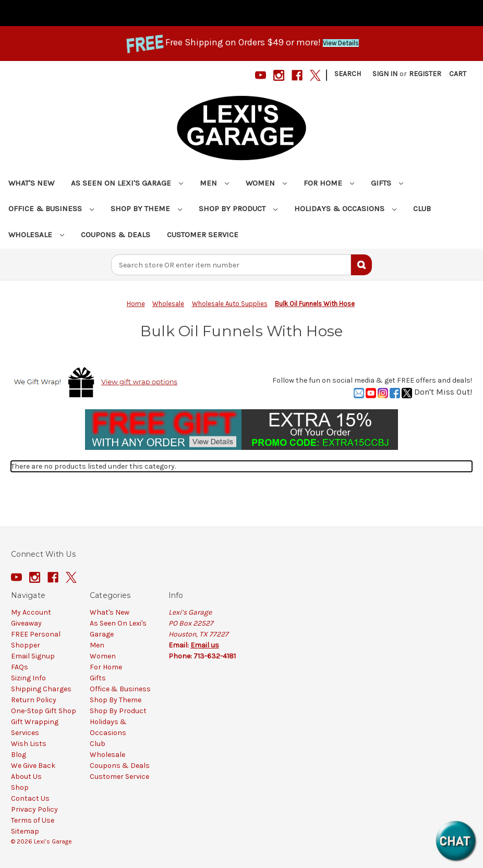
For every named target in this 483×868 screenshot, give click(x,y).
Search (348, 74)
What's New (31, 183)
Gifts (387, 183)
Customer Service (203, 235)
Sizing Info (28, 678)
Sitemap (25, 831)
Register (425, 74)
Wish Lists (29, 744)
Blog (19, 755)
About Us (26, 777)
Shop (20, 787)
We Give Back (33, 766)
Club (422, 209)
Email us (205, 645)
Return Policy (34, 700)
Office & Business (51, 209)
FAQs (20, 667)
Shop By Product (238, 209)
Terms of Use (33, 820)
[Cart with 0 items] (458, 74)
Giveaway (26, 623)
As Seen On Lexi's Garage (127, 183)
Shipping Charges (41, 689)
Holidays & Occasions (345, 209)
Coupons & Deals (116, 235)
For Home (329, 183)
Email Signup (33, 656)
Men (214, 183)
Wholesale (36, 235)
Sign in (385, 74)
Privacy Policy (34, 809)
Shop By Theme (146, 209)
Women (266, 183)
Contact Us (30, 798)
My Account (31, 612)
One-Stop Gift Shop (44, 711)
